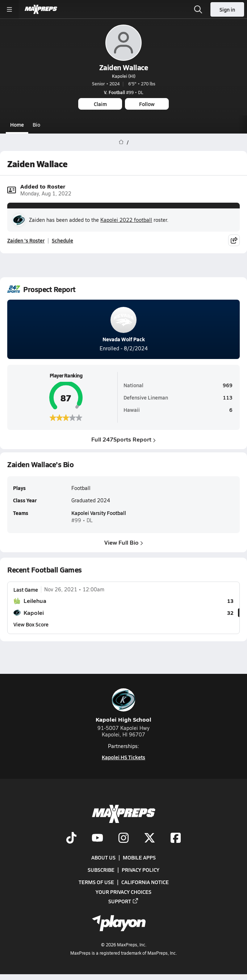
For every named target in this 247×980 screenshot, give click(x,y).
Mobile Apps (139, 857)
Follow (147, 104)
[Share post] (234, 240)
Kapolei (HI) (124, 76)
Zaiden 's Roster (26, 240)
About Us (103, 857)
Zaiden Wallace (123, 67)
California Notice (145, 882)
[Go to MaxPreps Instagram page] (123, 839)
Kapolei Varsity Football (99, 513)
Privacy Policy (141, 870)
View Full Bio (124, 542)
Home (17, 124)
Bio (36, 124)
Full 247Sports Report (123, 440)
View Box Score (31, 624)
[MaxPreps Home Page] (121, 142)
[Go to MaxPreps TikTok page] (71, 839)
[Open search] (198, 9)
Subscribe (101, 870)
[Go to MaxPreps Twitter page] (150, 839)
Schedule (62, 240)
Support (123, 901)
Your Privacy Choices (123, 892)
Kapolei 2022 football (126, 220)
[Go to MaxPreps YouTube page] (97, 839)
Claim (100, 104)
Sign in (227, 9)
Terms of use (96, 882)
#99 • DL (123, 92)
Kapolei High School (123, 706)
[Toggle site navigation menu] (9, 9)
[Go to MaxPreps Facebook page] (176, 839)
